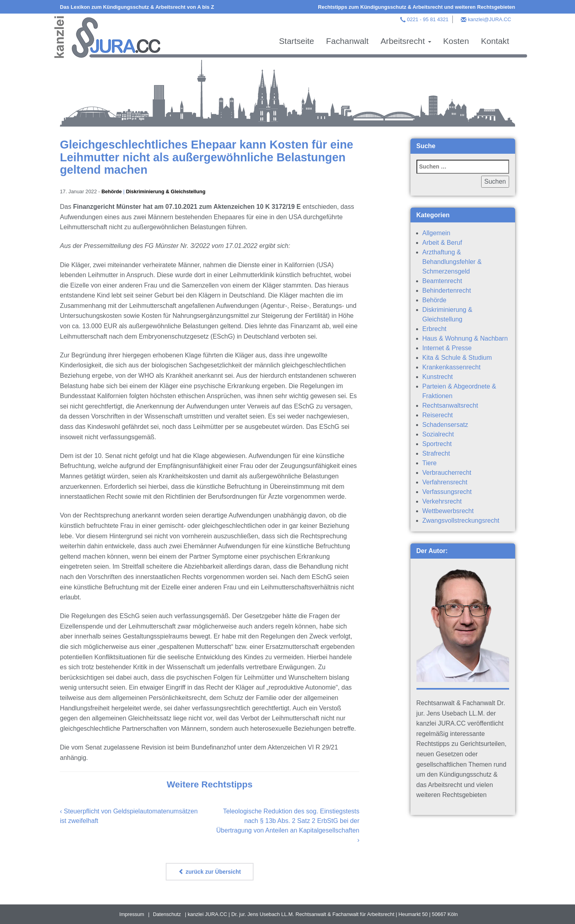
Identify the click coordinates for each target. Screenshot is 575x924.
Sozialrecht (438, 434)
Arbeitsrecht (406, 41)
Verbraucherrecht (447, 473)
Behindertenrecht (447, 290)
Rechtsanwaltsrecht (450, 405)
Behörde (112, 191)
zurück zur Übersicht (210, 872)
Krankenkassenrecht (452, 367)
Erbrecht (434, 329)
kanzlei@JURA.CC (490, 19)
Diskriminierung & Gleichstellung (167, 191)
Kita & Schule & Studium (457, 358)
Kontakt (495, 41)
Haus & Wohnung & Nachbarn (465, 338)
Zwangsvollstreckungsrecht (461, 520)
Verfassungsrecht (447, 492)
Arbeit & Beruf (442, 243)
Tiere (430, 463)
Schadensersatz (445, 425)
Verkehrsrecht (442, 501)
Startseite (297, 41)
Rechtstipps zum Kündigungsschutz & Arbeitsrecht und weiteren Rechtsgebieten (416, 7)
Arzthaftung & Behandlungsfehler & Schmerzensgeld (452, 262)
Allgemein (436, 233)
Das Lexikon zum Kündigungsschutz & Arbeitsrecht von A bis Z (137, 7)
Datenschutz (167, 914)
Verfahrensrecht (445, 482)
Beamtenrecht (442, 281)
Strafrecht (436, 453)
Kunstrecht (438, 377)
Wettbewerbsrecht (448, 511)
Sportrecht (437, 444)
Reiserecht (438, 415)
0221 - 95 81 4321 (428, 19)
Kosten (456, 41)
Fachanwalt (347, 41)
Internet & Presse (447, 348)
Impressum (132, 914)
